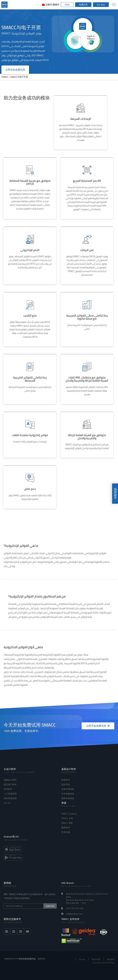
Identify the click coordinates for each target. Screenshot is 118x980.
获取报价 (115, 494)
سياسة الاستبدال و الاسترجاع (103, 962)
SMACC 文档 (67, 818)
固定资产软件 (10, 784)
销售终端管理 (10, 798)
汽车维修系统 (68, 794)
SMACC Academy (69, 814)
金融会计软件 (10, 780)
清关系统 (66, 784)
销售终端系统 (68, 798)
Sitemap (82, 959)
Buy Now (101, 5)
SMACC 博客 (67, 823)
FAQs (67, 5)
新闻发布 (66, 828)
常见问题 (66, 832)
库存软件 (8, 789)
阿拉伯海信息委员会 (27, 959)
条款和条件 (96, 959)
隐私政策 (111, 959)
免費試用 (83, 5)
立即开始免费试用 (15, 70)
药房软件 (66, 780)
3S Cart (7, 803)
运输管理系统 (68, 789)
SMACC (5, 77)
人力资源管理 (10, 794)
